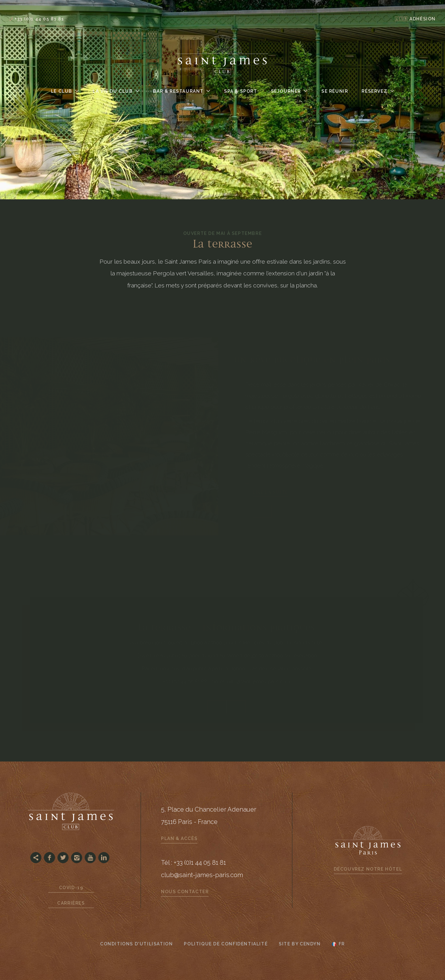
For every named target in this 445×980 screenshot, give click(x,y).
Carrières (71, 903)
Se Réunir (335, 91)
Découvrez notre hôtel (368, 869)
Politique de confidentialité (226, 944)
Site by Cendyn (300, 944)
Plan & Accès (179, 838)
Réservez (374, 91)
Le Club (62, 91)
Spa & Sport (241, 91)
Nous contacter (185, 892)
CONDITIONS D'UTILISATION (136, 944)
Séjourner (286, 91)
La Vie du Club (113, 91)
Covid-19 (71, 888)
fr (342, 944)
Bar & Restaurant (178, 91)
